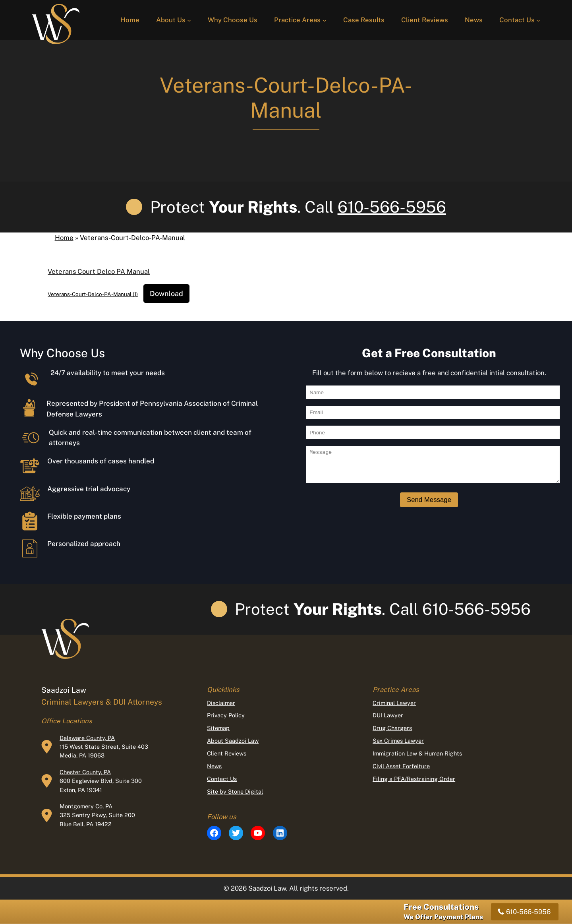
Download (166, 293)
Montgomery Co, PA (86, 806)
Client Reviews (227, 753)
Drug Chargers (392, 728)
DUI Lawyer (388, 715)
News (214, 766)
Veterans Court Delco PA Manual (99, 271)
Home (64, 238)
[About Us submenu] (189, 20)
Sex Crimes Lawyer (398, 741)
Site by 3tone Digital (235, 791)
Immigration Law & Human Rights (417, 753)
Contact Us (222, 779)
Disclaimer (221, 703)
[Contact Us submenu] (538, 20)
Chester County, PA (85, 772)
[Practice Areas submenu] (325, 20)
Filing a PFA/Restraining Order (414, 779)
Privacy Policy (226, 715)
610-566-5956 (392, 207)
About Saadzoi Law (233, 741)
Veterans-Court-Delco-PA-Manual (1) (93, 294)
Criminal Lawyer (394, 703)
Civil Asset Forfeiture (401, 766)
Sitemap (218, 728)
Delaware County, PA (87, 738)
